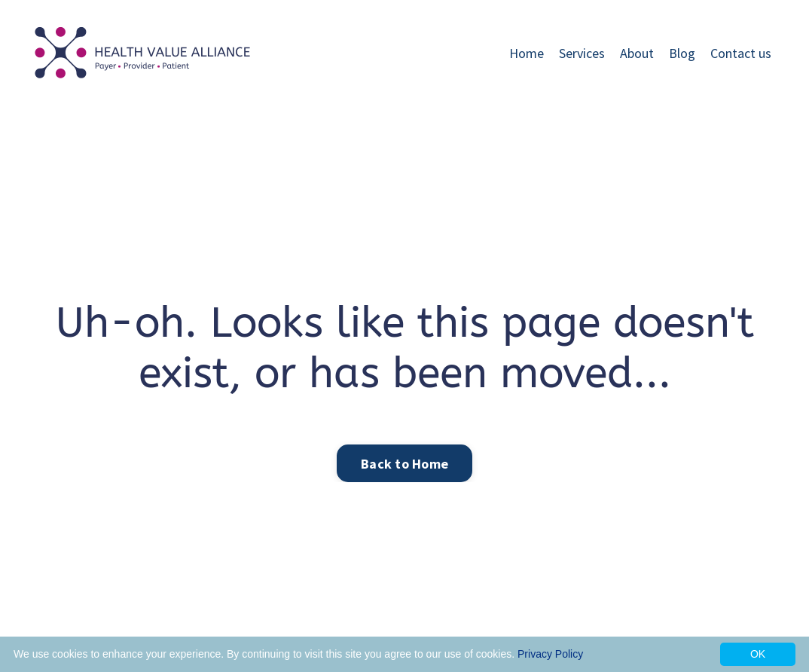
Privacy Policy (550, 654)
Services (582, 53)
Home (527, 53)
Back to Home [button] (404, 464)
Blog (682, 53)
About (637, 53)
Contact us (741, 53)
